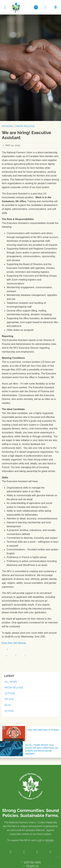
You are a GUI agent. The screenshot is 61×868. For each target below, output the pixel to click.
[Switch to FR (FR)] (36, 7)
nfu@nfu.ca (32, 866)
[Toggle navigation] (5, 7)
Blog (8, 705)
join (40, 840)
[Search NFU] (56, 7)
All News (11, 682)
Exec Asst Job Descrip (14, 643)
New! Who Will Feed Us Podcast (43, 730)
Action (9, 711)
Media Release (25, 126)
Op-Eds (9, 699)
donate (49, 840)
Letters (10, 693)
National (8, 126)
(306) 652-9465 (32, 862)
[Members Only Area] (46, 7)
